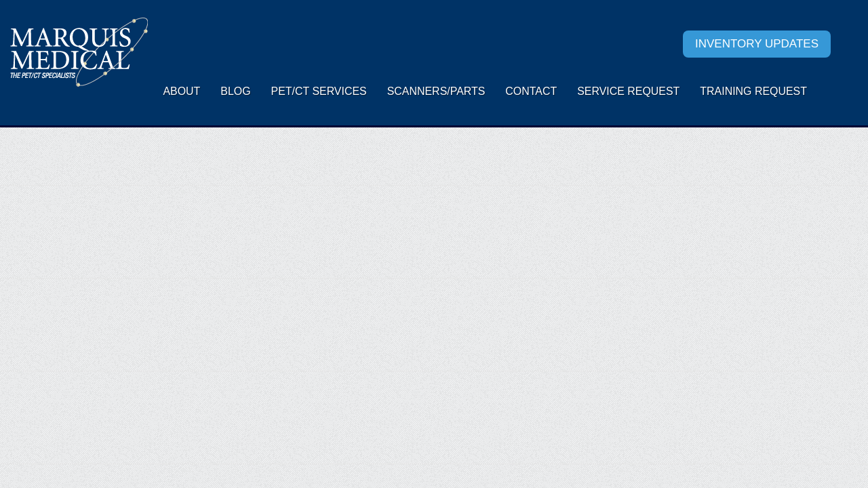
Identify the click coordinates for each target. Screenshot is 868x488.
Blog (235, 91)
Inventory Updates (757, 44)
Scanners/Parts (436, 91)
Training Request (753, 91)
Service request (628, 91)
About (181, 91)
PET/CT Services (319, 91)
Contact (531, 91)
